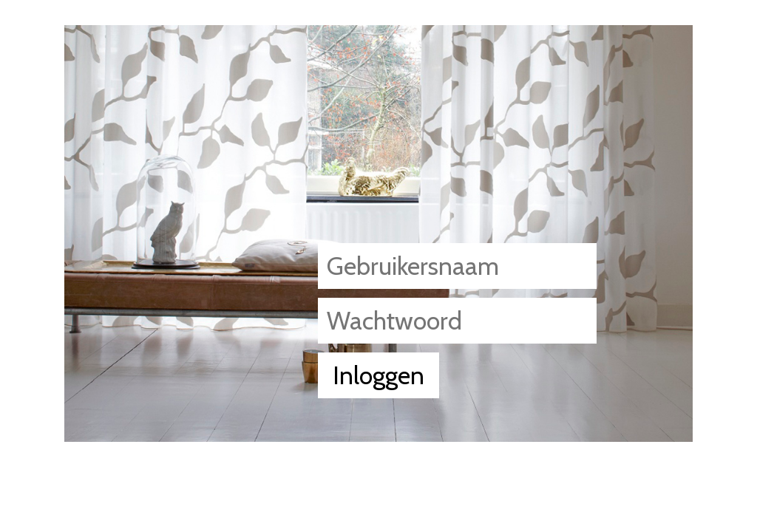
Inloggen (378, 375)
